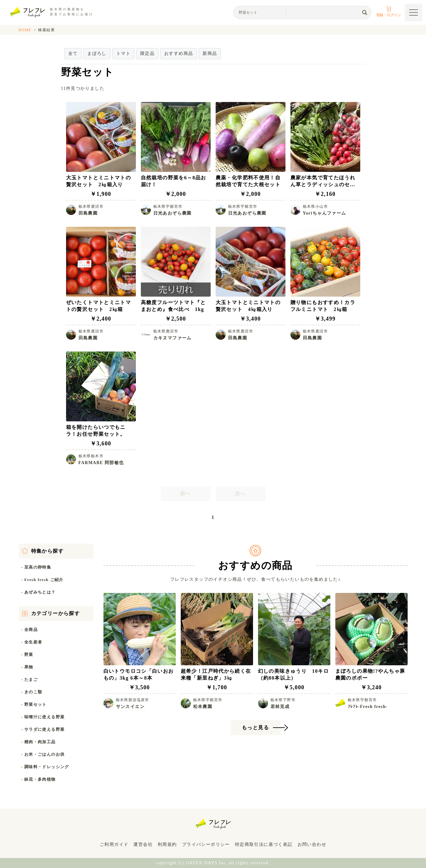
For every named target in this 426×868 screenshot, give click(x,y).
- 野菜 (27, 655)
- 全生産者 (32, 642)
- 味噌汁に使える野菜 (43, 717)
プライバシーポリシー (206, 844)
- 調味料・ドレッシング (45, 767)
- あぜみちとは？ (38, 592)
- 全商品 (30, 630)
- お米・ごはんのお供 (43, 754)
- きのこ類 (32, 692)
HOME (25, 30)
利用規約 (167, 844)
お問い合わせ (312, 844)
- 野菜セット (34, 704)
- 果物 (27, 667)
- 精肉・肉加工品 (38, 742)
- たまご (30, 679)
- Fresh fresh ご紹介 (42, 580)
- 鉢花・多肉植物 (38, 779)
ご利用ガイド (114, 844)
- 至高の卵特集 (36, 567)
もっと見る (255, 727)
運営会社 (143, 844)
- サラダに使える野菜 (43, 729)
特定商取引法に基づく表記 (264, 844)
